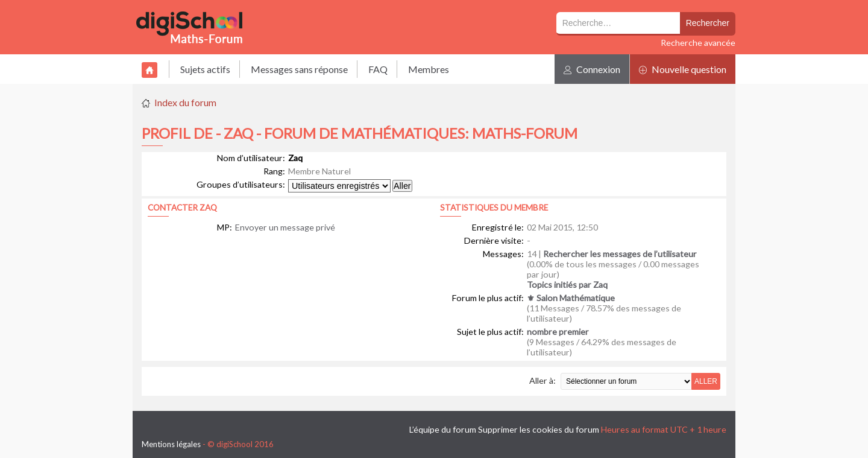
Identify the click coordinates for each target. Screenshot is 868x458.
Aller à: (542, 380)
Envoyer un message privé (285, 227)
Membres (429, 69)
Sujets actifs (205, 69)
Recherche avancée (698, 43)
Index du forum (185, 102)
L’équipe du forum (443, 429)
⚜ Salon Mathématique (571, 298)
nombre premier (558, 332)
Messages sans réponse (299, 69)
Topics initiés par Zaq (567, 285)
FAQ (378, 69)
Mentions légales (171, 444)
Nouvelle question (683, 69)
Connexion (592, 69)
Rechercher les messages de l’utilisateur (620, 254)
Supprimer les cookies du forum (539, 429)
